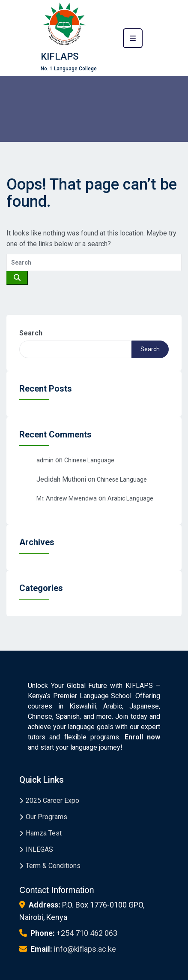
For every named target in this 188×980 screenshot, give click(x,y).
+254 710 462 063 (87, 933)
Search (31, 333)
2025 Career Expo (52, 801)
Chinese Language (89, 460)
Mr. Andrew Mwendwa (67, 498)
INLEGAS (39, 849)
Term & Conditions (53, 866)
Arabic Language (130, 498)
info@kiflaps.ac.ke (85, 949)
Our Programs (46, 817)
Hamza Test (44, 833)
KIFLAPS (60, 56)
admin (45, 460)
